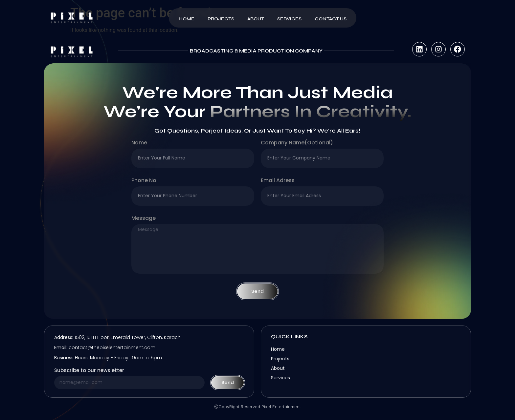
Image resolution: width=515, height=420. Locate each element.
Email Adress (278, 181)
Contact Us (331, 19)
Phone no (144, 181)
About (256, 19)
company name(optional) (297, 143)
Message (144, 219)
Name (139, 143)
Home (187, 19)
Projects (221, 19)
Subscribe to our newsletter (89, 371)
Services (289, 19)
